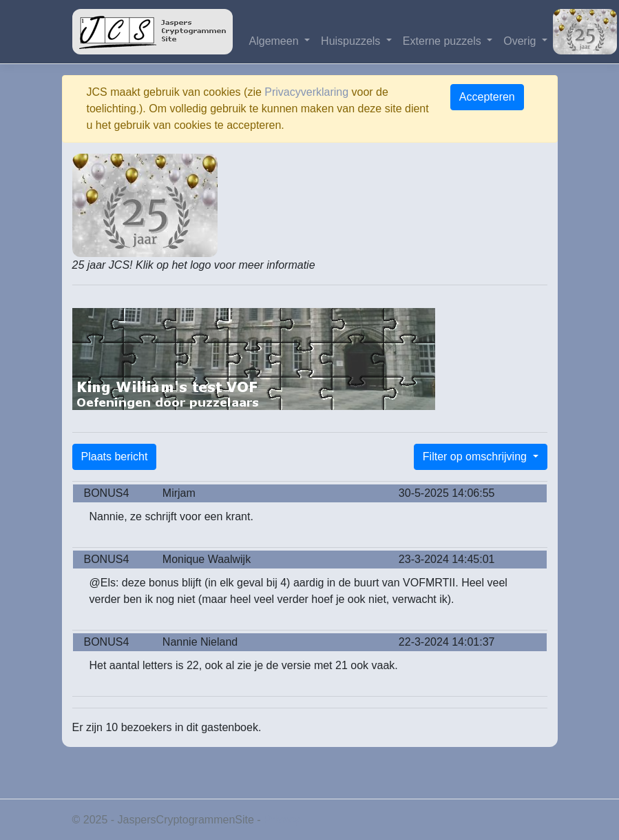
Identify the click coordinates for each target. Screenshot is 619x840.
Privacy (282, 820)
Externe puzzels (443, 41)
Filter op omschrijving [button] (476, 457)
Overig (521, 41)
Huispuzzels (352, 41)
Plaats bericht (115, 457)
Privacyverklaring (306, 92)
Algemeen (276, 41)
